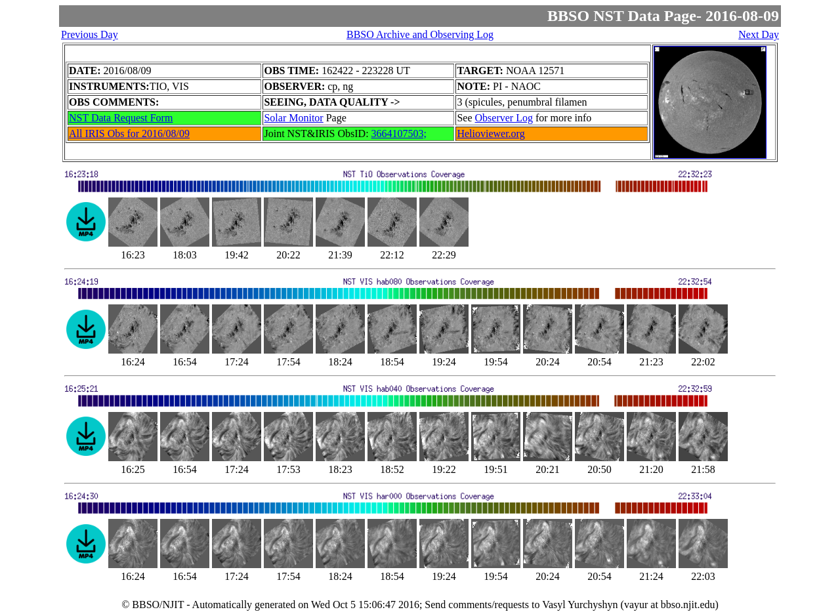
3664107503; (399, 133)
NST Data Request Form (121, 118)
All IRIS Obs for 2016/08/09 (129, 133)
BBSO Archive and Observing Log (420, 34)
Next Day (759, 34)
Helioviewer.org (491, 133)
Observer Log (504, 118)
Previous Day (90, 34)
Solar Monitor (293, 118)
